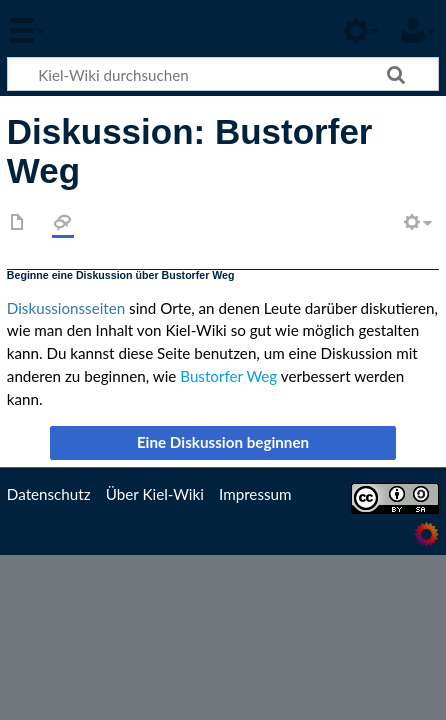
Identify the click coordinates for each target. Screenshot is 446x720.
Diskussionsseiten (66, 308)
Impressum (255, 494)
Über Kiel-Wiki (155, 494)
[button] (223, 443)
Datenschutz (49, 494)
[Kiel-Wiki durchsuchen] (223, 74)
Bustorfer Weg (228, 376)
